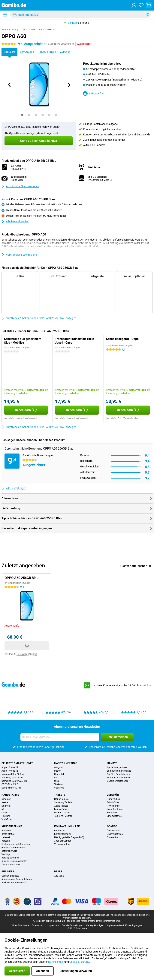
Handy (15, 30)
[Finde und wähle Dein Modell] (81, 15)
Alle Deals (59, 876)
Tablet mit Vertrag (63, 816)
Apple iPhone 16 (10, 771)
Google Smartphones (118, 781)
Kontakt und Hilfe (67, 826)
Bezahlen (6, 831)
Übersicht (50, 30)
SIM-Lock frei (93, 93)
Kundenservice (12, 826)
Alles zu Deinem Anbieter (14, 861)
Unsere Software (115, 834)
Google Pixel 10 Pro (11, 788)
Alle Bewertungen (14, 488)
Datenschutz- (56, 962)
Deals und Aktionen (11, 865)
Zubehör (113, 795)
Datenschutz (113, 837)
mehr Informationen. (111, 921)
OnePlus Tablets (62, 813)
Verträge (6, 854)
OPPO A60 (36, 30)
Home (5, 30)
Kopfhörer (112, 813)
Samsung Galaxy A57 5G (14, 781)
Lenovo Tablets (62, 809)
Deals (58, 871)
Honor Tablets (61, 799)
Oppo (25, 30)
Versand (6, 841)
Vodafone (59, 788)
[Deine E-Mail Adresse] (60, 737)
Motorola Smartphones (119, 778)
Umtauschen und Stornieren (16, 844)
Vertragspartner (62, 844)
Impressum (53, 925)
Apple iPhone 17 (10, 767)
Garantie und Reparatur (13, 848)
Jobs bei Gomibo (63, 841)
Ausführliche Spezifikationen (20, 186)
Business (8, 871)
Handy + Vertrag (66, 763)
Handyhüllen (113, 799)
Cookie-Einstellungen (72, 925)
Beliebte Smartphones (17, 763)
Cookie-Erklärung (79, 962)
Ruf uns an (60, 831)
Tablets (60, 795)
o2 (56, 778)
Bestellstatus (8, 834)
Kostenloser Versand (26, 418)
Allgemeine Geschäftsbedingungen (124, 925)
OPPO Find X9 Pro (11, 784)
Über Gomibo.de (21, 925)
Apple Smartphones (117, 767)
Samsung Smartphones (119, 771)
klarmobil (59, 774)
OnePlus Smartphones (118, 774)
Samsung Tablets (63, 802)
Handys (112, 763)
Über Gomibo (114, 831)
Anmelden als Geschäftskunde (17, 879)
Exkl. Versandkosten (128, 418)
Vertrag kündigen (10, 858)
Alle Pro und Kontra (15, 221)
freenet (58, 771)
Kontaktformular (63, 834)
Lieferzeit (6, 837)
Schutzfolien (113, 802)
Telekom (58, 784)
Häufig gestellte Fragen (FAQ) (69, 837)
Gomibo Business (10, 876)
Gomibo (112, 826)
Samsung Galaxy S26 (12, 778)
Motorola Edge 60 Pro (13, 774)
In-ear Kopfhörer (115, 809)
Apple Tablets (61, 806)
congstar (59, 767)
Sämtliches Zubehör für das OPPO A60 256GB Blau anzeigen (39, 318)
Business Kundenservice (14, 883)
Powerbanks (113, 806)
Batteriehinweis (9, 851)
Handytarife (10, 795)
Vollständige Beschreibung (19, 255)
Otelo (57, 781)
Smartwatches (114, 816)
